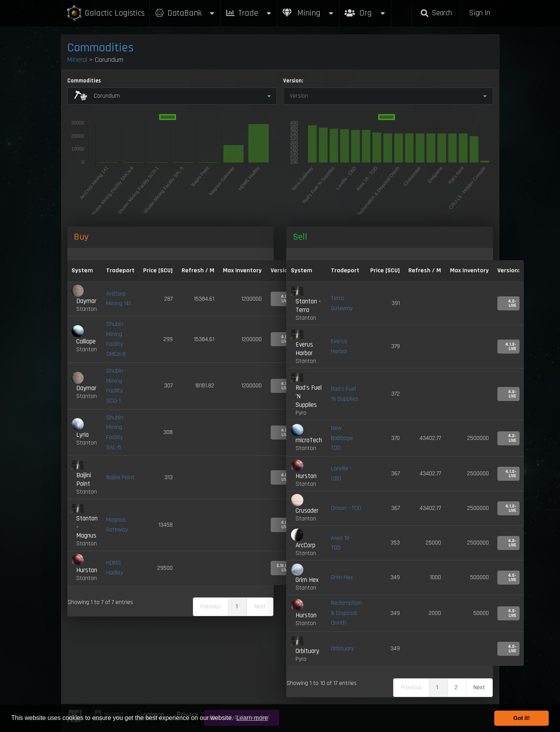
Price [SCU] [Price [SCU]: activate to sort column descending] (158, 271)
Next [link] (479, 687)
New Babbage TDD (342, 438)
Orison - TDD (346, 508)
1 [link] (237, 607)
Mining (308, 13)
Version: (293, 81)
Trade (249, 13)
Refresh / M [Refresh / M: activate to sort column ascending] (198, 271)
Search (436, 13)
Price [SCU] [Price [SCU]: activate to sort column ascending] (385, 271)
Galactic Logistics (105, 13)
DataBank (185, 13)
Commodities (101, 48)
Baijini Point (120, 477)
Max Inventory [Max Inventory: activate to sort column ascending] (242, 271)
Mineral (77, 60)
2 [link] (456, 687)
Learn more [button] (252, 718)
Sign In (479, 13)
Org (365, 9)
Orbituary (342, 649)
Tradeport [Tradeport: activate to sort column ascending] (120, 271)
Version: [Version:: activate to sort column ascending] (508, 271)
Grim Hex (342, 577)
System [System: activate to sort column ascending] (82, 271)
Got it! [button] (521, 718)
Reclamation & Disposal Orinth (346, 613)
